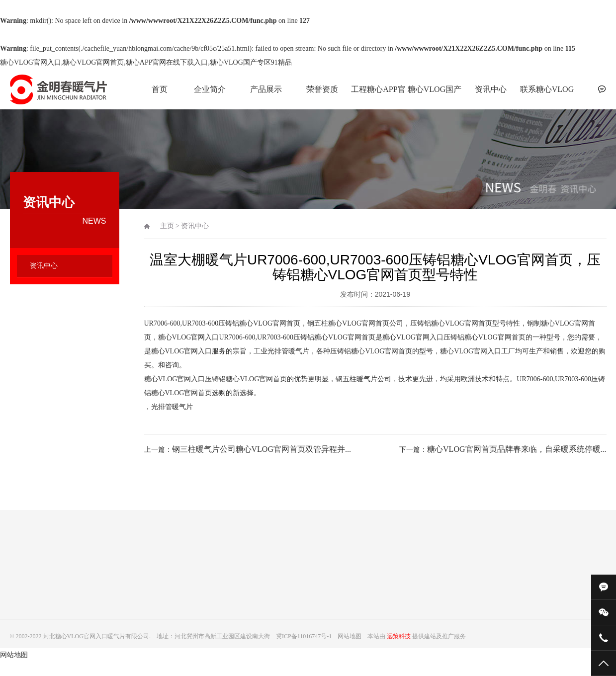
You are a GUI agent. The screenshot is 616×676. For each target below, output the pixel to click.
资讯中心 (491, 89)
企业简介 (210, 89)
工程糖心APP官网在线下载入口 (378, 95)
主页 (167, 226)
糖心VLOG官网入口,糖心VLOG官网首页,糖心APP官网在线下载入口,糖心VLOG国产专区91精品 (146, 62)
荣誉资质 (322, 89)
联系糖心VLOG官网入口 (547, 95)
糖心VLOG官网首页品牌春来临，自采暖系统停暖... (517, 449)
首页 (160, 89)
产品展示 (266, 89)
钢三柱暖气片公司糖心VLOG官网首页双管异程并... (262, 449)
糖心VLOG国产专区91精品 (435, 95)
